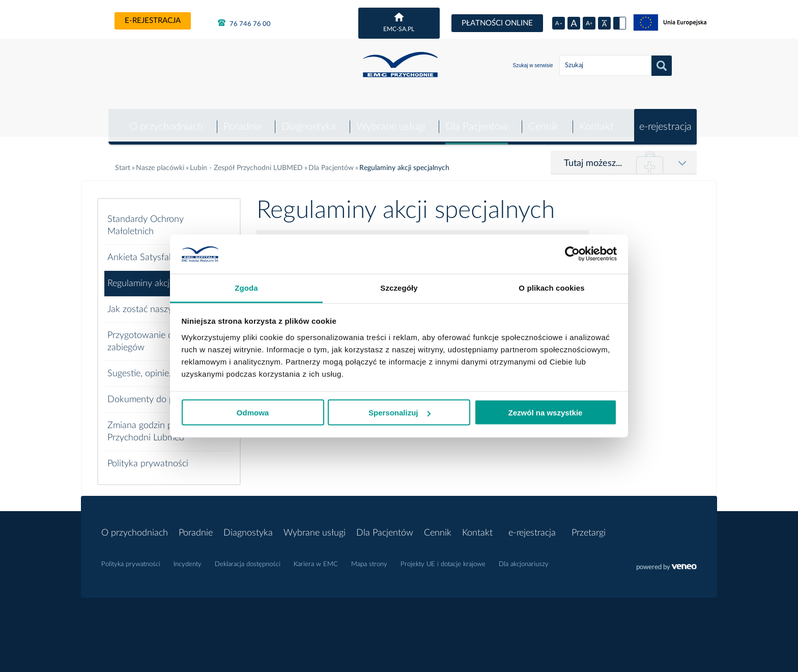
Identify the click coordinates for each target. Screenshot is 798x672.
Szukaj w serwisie (533, 65)
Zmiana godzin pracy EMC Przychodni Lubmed (159, 425)
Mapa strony (369, 557)
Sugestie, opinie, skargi (152, 367)
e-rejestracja (153, 21)
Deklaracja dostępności (248, 557)
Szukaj (662, 66)
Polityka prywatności (148, 457)
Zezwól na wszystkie (546, 413)
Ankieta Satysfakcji (144, 250)
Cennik (543, 120)
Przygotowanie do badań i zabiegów (159, 334)
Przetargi (589, 526)
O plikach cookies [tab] (551, 287)
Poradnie (240, 120)
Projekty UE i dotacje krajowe (443, 557)
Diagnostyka (307, 120)
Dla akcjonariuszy (524, 557)
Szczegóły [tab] (399, 287)
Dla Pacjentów (476, 120)
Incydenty (188, 557)
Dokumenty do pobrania (155, 393)
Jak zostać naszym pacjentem (165, 302)
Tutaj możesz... (593, 156)
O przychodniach (164, 120)
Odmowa (253, 413)
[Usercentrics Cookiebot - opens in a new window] (572, 254)
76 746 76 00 (244, 23)
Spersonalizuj (400, 413)
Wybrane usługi (390, 120)
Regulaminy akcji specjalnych (163, 276)
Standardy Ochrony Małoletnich (146, 218)
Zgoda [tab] (246, 287)
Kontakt (596, 120)
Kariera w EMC (316, 557)
